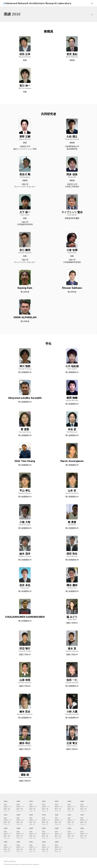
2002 (18, 842)
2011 (82, 815)
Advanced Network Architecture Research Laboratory (38, 3)
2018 (82, 801)
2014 (44, 815)
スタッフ (7, 811)
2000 (44, 842)
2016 (18, 815)
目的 (5, 804)
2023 (18, 801)
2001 (31, 842)
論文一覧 (7, 809)
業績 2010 (12, 14)
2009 (18, 828)
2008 (31, 828)
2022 (31, 801)
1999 (57, 842)
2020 (57, 801)
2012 (69, 815)
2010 (6, 828)
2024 (6, 801)
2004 (82, 828)
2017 (6, 815)
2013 (57, 815)
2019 (69, 801)
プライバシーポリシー (10, 861)
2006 (57, 828)
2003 (6, 842)
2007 (44, 828)
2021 (44, 801)
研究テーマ (8, 807)
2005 (69, 828)
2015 (31, 815)
